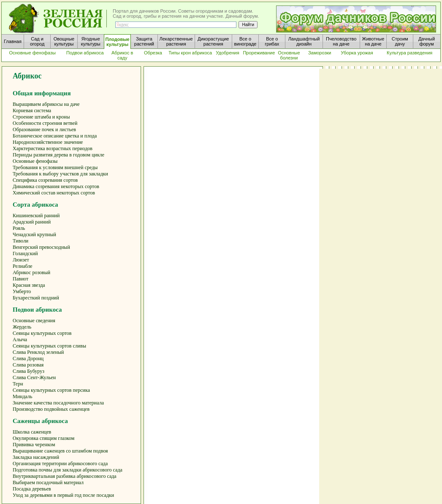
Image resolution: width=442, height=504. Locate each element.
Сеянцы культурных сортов (42, 333)
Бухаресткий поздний (36, 298)
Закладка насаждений (36, 457)
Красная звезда (29, 285)
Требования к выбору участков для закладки (60, 174)
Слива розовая (28, 365)
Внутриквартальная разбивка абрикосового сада (65, 476)
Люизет (21, 260)
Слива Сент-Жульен (34, 377)
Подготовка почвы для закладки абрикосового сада (68, 470)
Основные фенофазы (35, 161)
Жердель (22, 327)
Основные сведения (34, 321)
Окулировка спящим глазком (43, 438)
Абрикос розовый (31, 272)
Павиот (20, 279)
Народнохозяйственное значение (48, 142)
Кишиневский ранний (36, 216)
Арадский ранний (32, 222)
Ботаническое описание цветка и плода (55, 136)
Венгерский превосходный (41, 247)
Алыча (20, 340)
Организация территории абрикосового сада (60, 464)
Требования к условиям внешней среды (55, 167)
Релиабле (23, 266)
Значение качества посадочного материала (58, 403)
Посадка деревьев (32, 489)
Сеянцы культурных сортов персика (51, 390)
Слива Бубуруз (28, 371)
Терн (18, 384)
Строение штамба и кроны (41, 117)
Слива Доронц (28, 358)
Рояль (19, 228)
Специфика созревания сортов (45, 180)
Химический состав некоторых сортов (54, 193)
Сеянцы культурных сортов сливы (49, 346)
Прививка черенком (34, 445)
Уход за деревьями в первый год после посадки (63, 495)
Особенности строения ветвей (45, 123)
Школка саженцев (32, 432)
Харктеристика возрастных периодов (53, 148)
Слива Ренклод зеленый (38, 352)
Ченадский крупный (34, 234)
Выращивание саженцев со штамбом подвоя (60, 451)
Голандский (25, 253)
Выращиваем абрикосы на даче (46, 104)
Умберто (22, 291)
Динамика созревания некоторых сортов (56, 186)
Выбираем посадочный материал (48, 482)
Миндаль (23, 396)
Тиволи (20, 241)
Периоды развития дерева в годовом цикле (58, 155)
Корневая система (32, 111)
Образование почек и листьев (44, 129)
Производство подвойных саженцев (51, 409)
